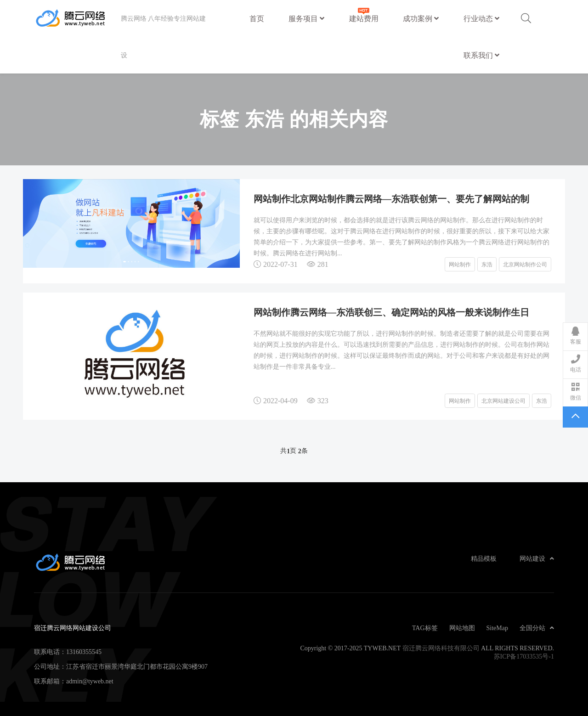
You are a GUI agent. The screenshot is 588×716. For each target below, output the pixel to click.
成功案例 (421, 18)
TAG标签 (425, 628)
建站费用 (364, 14)
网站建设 (537, 558)
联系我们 (481, 55)
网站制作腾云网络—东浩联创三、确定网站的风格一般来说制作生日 (391, 312)
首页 (257, 18)
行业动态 (481, 18)
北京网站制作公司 (525, 264)
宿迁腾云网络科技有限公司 (441, 648)
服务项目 (306, 18)
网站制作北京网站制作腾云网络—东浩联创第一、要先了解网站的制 (391, 198)
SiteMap (497, 628)
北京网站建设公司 (503, 400)
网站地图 (462, 628)
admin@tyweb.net (90, 681)
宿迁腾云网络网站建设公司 (77, 18)
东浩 (487, 264)
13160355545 (84, 652)
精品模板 (484, 558)
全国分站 (537, 628)
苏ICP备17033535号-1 (524, 656)
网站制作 (460, 264)
